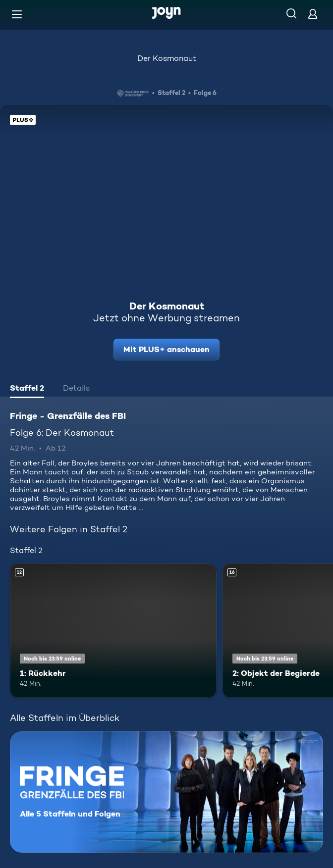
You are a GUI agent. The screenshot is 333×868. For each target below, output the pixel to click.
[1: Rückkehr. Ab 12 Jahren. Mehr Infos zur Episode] (113, 631)
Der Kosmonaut (167, 58)
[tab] (27, 389)
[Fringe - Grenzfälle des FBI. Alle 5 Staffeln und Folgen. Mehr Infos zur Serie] (166, 792)
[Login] (313, 14)
